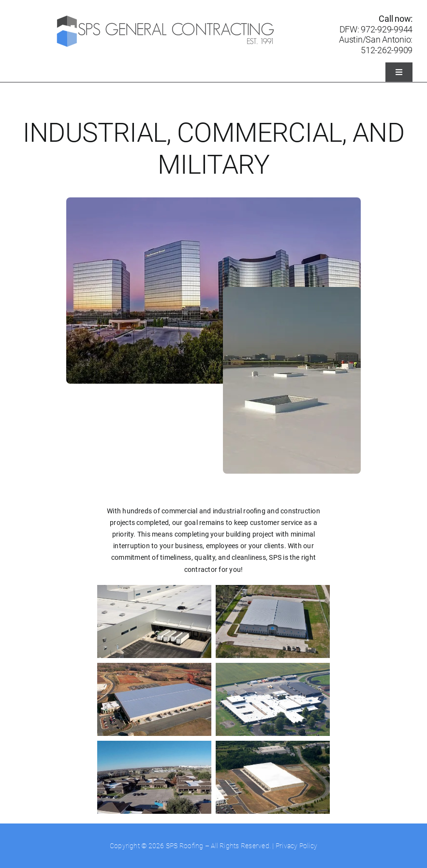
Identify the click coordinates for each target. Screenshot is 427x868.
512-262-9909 (387, 50)
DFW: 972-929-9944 (376, 29)
